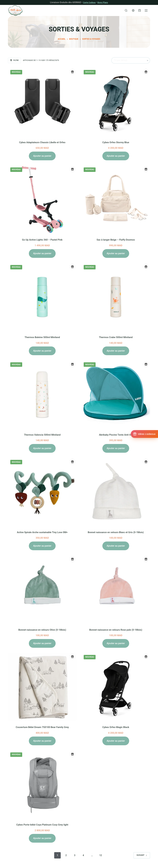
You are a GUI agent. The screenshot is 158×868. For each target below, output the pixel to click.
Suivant (142, 855)
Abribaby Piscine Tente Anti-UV (116, 435)
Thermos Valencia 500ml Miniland (42, 435)
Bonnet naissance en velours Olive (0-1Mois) (42, 630)
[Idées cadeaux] (144, 434)
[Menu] (146, 10)
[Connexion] (133, 10)
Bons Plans (103, 2)
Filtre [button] (14, 60)
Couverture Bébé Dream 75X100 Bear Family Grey (42, 727)
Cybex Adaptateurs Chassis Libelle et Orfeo (42, 142)
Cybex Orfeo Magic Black (116, 727)
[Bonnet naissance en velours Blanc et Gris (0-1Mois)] (116, 492)
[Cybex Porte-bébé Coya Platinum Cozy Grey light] (42, 784)
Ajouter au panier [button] (42, 156)
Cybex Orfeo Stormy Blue (116, 142)
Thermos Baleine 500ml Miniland (42, 337)
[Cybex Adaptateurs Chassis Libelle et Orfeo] (42, 102)
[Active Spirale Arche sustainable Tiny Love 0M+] (42, 492)
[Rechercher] (126, 10)
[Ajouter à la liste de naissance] (72, 72)
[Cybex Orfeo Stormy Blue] (116, 102)
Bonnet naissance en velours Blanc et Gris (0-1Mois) (116, 532)
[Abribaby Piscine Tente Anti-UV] (116, 394)
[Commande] (131, 60)
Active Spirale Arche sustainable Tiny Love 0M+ (42, 532)
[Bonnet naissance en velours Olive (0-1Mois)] (42, 589)
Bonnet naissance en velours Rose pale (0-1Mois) (116, 630)
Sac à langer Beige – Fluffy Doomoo (116, 240)
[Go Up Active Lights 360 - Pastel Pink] (42, 199)
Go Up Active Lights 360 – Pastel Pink (42, 240)
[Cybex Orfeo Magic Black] (116, 687)
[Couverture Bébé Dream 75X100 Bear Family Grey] (42, 687)
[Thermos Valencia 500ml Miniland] (42, 394)
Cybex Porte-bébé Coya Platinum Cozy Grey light (42, 824)
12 (101, 855)
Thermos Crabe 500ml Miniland (116, 337)
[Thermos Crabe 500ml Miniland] (116, 297)
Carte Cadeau (89, 2)
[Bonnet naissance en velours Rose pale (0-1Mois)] (116, 589)
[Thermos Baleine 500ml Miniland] (42, 297)
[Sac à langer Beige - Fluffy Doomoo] (116, 199)
